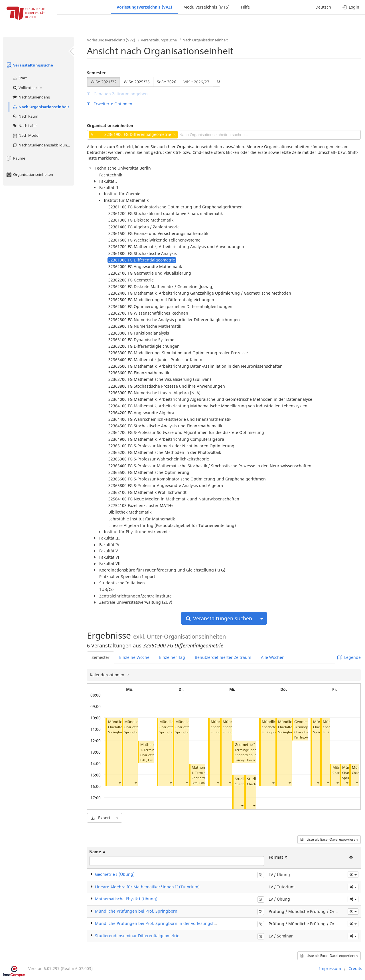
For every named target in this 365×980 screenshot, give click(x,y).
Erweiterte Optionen (110, 104)
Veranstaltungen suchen (219, 618)
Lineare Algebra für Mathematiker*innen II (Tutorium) (147, 887)
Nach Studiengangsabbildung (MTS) (43, 145)
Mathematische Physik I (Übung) (126, 899)
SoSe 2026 (167, 82)
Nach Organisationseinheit (41, 107)
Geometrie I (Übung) (253, 745)
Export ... (105, 818)
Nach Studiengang (31, 97)
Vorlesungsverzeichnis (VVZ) (144, 7)
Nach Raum (25, 116)
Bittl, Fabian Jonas (154, 760)
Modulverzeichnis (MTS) (206, 7)
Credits (355, 968)
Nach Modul (26, 135)
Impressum (330, 968)
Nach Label (25, 126)
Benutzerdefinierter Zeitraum (223, 657)
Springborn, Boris (138, 732)
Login (351, 7)
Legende (349, 657)
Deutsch (323, 7)
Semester (96, 73)
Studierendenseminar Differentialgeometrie (137, 936)
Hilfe (245, 7)
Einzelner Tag (172, 657)
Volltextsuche (27, 88)
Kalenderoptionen (108, 675)
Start (20, 78)
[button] (119, 783)
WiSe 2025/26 (137, 82)
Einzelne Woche (134, 657)
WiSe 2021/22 (104, 82)
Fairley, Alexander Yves (252, 760)
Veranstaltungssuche (29, 65)
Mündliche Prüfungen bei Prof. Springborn (136, 911)
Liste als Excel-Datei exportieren (329, 839)
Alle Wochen (273, 657)
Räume (15, 158)
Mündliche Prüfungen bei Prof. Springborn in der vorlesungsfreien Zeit (163, 923)
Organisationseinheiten (29, 174)
